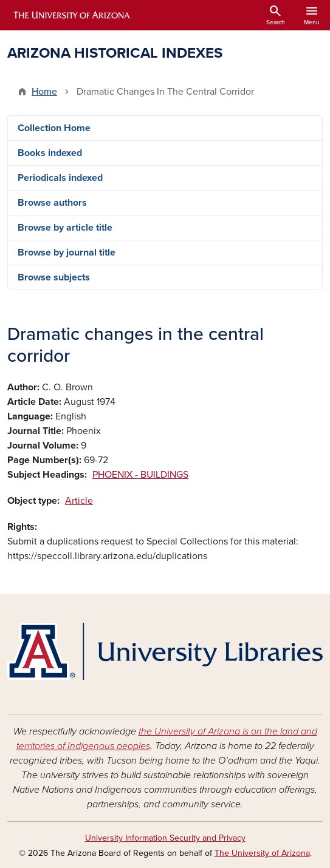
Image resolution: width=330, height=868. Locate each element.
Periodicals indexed (60, 178)
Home (44, 92)
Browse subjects (54, 277)
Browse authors (52, 203)
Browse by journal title (67, 253)
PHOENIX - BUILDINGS (140, 475)
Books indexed (50, 153)
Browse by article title (65, 228)
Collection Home (54, 128)
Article (79, 501)
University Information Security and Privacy (165, 838)
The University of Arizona (262, 853)
